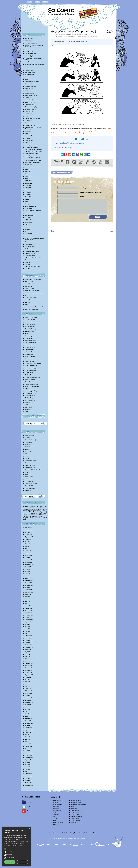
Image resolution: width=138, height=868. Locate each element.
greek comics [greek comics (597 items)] (27, 513)
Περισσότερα (18, 845)
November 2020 (29, 532)
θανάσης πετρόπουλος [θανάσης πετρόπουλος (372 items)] (29, 511)
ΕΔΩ (111, 129)
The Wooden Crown (30, 468)
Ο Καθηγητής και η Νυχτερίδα (33, 107)
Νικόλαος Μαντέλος (30, 357)
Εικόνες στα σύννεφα (30, 54)
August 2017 (28, 622)
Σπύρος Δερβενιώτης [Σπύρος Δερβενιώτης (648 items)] (29, 515)
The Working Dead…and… (35, 258)
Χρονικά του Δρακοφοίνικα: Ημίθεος (34, 167)
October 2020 (29, 535)
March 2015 (28, 689)
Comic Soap (28, 185)
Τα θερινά (27, 138)
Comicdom (28, 438)
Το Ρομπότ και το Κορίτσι (31, 147)
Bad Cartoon (28, 176)
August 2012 (28, 760)
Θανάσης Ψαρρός (30, 398)
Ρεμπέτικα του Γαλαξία (31, 125)
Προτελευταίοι (29, 123)
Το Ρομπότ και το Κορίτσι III (35, 151)
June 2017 (28, 627)
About (37, 2)
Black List (27, 179)
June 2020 (28, 544)
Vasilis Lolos (28, 474)
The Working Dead (30, 256)
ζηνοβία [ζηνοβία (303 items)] (39, 508)
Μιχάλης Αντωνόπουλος (31, 320)
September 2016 (29, 647)
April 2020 (28, 548)
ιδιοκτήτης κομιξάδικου (70, 36)
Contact (45, 2)
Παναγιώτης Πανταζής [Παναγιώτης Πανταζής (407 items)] (40, 511)
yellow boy (28, 271)
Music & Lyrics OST (30, 284)
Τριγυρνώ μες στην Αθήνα (32, 156)
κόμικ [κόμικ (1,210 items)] (25, 519)
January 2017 (29, 638)
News (26, 295)
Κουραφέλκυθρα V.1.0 (31, 84)
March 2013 (28, 744)
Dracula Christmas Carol (31, 190)
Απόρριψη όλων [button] (23, 862)
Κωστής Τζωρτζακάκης (31, 391)
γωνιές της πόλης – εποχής (32, 291)
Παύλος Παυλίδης (30, 373)
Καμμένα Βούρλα (29, 70)
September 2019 (29, 565)
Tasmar (27, 458)
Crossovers (28, 188)
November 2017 (29, 615)
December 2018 (29, 585)
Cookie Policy (66, 833)
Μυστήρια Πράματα (30, 105)
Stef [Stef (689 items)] (40, 515)
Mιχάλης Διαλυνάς (30, 331)
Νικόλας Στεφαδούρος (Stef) (32, 386)
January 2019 (29, 583)
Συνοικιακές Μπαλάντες (31, 136)
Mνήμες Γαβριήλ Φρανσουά (32, 100)
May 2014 (28, 712)
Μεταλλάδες (28, 98)
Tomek (27, 260)
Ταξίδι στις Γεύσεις (30, 140)
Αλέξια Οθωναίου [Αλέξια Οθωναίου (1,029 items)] (37, 518)
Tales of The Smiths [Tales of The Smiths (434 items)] (34, 512)
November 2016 (29, 643)
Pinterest (29, 811)
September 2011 (29, 785)
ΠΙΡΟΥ (27, 116)
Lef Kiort (27, 405)
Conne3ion (83, 838)
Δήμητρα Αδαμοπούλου (31, 317)
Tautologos (28, 463)
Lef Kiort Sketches (30, 220)
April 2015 (28, 686)
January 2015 (29, 693)
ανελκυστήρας (29, 41)
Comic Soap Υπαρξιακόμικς (90, 36)
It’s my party (28, 213)
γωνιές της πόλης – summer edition (34, 293)
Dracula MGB (28, 192)
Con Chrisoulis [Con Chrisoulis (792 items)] (33, 516)
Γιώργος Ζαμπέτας (30, 51)
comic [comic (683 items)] (37, 515)
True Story (28, 264)
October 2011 (29, 783)
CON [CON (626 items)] (44, 513)
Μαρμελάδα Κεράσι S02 (31, 95)
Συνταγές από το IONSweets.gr (33, 279)
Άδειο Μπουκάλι (29, 39)
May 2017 (28, 629)
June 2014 (28, 709)
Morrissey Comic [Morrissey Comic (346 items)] (33, 509)
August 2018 (28, 594)
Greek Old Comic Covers (31, 309)
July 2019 (27, 569)
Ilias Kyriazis (28, 445)
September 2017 (29, 620)
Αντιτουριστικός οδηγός (31, 43)
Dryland (27, 199)
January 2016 (29, 666)
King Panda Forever (30, 215)
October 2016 (29, 645)
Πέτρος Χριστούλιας (30, 396)
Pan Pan (27, 456)
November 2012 (29, 753)
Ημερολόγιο (28, 62)
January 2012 (29, 776)
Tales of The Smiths (30, 247)
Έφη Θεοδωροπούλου (31, 343)
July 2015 (27, 679)
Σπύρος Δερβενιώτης (30, 329)
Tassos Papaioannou (30, 461)
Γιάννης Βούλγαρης (30, 324)
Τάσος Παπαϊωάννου (30, 370)
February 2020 (29, 553)
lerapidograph (29, 222)
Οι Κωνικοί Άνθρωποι (30, 109)
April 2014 (28, 714)
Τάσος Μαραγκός (29, 359)
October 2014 (29, 700)
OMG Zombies (29, 234)
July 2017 (27, 624)
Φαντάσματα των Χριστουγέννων (33, 162)
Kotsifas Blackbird (30, 403)
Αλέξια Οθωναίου (29, 361)
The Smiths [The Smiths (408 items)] (26, 512)
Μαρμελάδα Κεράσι (30, 93)
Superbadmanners (30, 244)
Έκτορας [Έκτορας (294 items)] (41, 507)
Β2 (26, 49)
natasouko (28, 409)
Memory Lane (29, 227)
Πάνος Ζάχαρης (29, 338)
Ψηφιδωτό (28, 169)
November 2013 (29, 725)
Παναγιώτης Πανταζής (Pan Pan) (33, 363)
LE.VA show (28, 218)
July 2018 (27, 597)
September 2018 (29, 592)
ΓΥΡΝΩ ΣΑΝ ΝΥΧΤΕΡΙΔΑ (34, 158)
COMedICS (28, 181)
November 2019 (29, 560)
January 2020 (29, 555)
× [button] (29, 828)
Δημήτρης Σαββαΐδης (30, 380)
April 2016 (28, 659)
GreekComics (29, 442)
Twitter (29, 806)
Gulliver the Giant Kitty (31, 206)
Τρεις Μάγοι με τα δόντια (31, 154)
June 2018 (28, 599)
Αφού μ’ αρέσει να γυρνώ (34, 160)
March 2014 (28, 716)
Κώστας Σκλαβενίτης (30, 382)
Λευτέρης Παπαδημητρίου (32, 368)
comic (59, 36)
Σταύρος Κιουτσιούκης (31, 347)
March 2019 (28, 578)
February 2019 (29, 581)
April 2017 (28, 631)
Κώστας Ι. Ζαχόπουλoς (31, 340)
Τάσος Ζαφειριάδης (30, 336)
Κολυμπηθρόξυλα (29, 75)
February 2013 (29, 746)
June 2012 (28, 765)
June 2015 (28, 682)
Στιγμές (27, 134)
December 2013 (29, 723)
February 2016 (29, 663)
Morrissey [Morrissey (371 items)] (45, 509)
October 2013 (29, 728)
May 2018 (28, 601)
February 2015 (29, 691)
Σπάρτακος (28, 131)
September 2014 (29, 702)
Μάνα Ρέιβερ (28, 91)
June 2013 (28, 737)
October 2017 (29, 617)
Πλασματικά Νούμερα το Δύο (32, 118)
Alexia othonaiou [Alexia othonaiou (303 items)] (34, 508)
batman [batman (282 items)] (37, 507)
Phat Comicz (28, 236)
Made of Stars (29, 225)
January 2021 (29, 528)
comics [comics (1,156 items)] (45, 518)
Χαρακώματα (28, 165)
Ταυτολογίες (28, 145)
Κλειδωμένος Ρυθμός (30, 72)
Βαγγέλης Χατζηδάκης (31, 393)
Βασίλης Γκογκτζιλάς (30, 327)
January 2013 (29, 748)
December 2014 (29, 696)
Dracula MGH (29, 197)
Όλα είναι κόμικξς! (30, 112)
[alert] (16, 846)
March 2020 (28, 551)
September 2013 (29, 730)
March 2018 (28, 606)
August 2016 (28, 650)
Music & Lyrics (29, 286)
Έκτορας (27, 334)
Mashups (27, 302)
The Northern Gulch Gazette (32, 251)
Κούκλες (27, 77)
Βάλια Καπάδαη (29, 345)
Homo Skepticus (29, 208)
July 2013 (27, 735)
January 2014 (29, 721)
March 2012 (28, 771)
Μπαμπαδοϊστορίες (30, 102)
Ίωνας (27, 68)
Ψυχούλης (28, 172)
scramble (77, 838)
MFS (26, 231)
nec (26, 454)
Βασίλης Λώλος (29, 354)
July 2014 (27, 707)
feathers (27, 202)
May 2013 (28, 739)
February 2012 (29, 774)
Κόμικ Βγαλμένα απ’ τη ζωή (32, 82)
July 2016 (27, 652)
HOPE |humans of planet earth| (33, 211)
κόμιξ (63, 36)
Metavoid (27, 229)
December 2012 (29, 751)
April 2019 (28, 576)
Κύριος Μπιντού (29, 89)
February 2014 (29, 719)
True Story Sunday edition (34, 266)
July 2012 (27, 762)
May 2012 (28, 767)
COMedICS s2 (29, 183)
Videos (27, 305)
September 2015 (29, 675)
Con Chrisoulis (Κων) (30, 400)
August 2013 (28, 732)
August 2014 (28, 705)
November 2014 (29, 698)
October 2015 (29, 673)
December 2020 (29, 530)
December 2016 (29, 640)
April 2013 (28, 742)
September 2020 (29, 537)
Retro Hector (28, 242)
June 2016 (28, 654)
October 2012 (29, 755)
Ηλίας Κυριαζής (29, 352)
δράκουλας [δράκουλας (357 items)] (40, 509)
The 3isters (28, 249)
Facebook (30, 802)
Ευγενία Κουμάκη (29, 350)
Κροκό (27, 79)
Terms (60, 833)
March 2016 (28, 661)
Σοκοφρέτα (28, 491)
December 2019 (29, 558)
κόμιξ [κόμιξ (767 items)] (27, 516)
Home (30, 2)
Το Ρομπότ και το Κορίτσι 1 (35, 149)
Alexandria (28, 174)
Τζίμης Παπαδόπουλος (31, 366)
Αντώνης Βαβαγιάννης (31, 322)
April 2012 (28, 769)
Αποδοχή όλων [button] (10, 862)
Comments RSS (90, 833)
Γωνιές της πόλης (29, 288)
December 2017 (29, 613)
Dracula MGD (29, 195)
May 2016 (28, 656)
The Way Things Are (30, 253)
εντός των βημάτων (30, 56)
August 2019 (28, 567)
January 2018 (29, 611)
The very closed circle (31, 465)
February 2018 (29, 608)
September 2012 (29, 758)
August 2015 (28, 677)
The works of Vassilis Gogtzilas (33, 470)
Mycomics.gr (28, 451)
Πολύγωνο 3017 (29, 121)
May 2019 (28, 574)
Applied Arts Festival (30, 435)
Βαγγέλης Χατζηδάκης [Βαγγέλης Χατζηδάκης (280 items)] (30, 507)
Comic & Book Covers (31, 298)
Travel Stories (29, 262)
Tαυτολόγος (28, 389)
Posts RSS (82, 833)
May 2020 (28, 546)
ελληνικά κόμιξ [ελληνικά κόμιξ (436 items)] (43, 512)
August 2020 (28, 539)
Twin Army (28, 269)
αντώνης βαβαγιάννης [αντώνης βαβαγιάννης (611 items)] (37, 513)
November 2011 (29, 781)
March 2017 (28, 633)
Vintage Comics (29, 300)
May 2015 (28, 684)
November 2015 (29, 670)
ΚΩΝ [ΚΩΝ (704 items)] (42, 515)
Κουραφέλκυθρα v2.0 (30, 86)
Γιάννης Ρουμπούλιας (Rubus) (33, 377)
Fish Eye (27, 204)
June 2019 (28, 571)
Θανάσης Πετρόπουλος (31, 375)
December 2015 (29, 668)
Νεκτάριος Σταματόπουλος (32, 384)
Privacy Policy (74, 833)
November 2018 (29, 588)
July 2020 (27, 542)
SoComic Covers (29, 282)
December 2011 (29, 778)
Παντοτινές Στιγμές (30, 114)
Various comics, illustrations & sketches (35, 307)
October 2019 (29, 562)
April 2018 (28, 604)
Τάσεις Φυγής (28, 143)
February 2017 (29, 636)
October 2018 (29, 590)
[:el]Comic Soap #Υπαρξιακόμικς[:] (75, 31)
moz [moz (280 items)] (24, 507)
